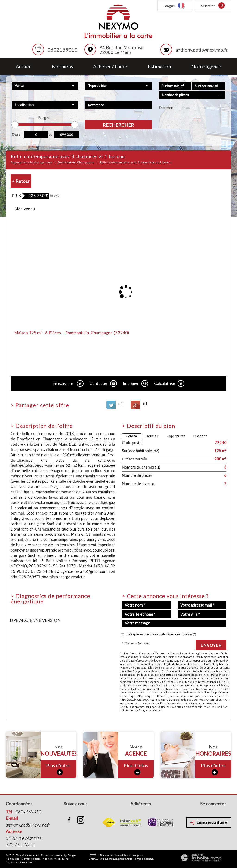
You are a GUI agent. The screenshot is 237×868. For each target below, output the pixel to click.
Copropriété (176, 436)
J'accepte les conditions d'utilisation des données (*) (161, 634)
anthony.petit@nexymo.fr (202, 50)
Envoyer (211, 645)
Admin (9, 862)
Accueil (24, 67)
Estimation (159, 67)
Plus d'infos (58, 769)
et (50, 135)
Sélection (208, 6)
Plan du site (12, 859)
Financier (200, 436)
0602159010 (62, 50)
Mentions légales (31, 859)
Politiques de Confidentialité (189, 707)
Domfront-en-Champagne (76, 163)
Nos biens (62, 67)
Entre (16, 135)
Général (132, 436)
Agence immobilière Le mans (32, 163)
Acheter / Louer (110, 67)
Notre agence (206, 67)
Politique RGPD (24, 862)
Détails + (152, 436)
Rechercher (118, 125)
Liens (65, 859)
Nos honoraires (51, 859)
